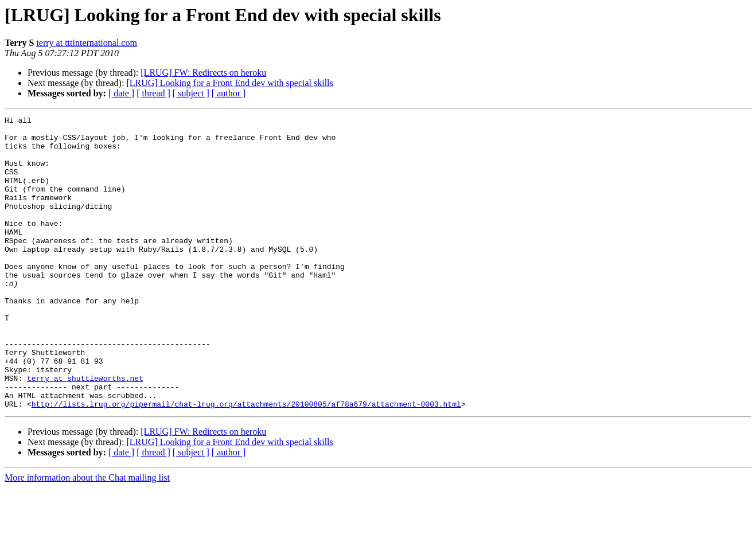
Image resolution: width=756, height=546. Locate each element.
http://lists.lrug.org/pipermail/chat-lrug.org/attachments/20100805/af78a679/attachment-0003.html (246, 462)
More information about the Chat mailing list (87, 536)
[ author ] (229, 93)
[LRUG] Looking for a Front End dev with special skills (229, 83)
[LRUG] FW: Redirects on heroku (203, 73)
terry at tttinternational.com (87, 43)
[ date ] (121, 93)
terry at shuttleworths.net (85, 431)
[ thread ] (153, 93)
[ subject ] (191, 93)
